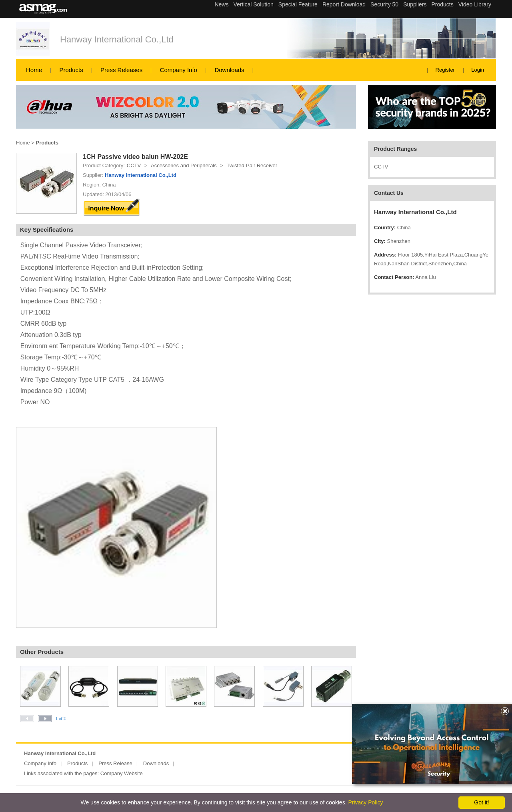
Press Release (115, 763)
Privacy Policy (365, 802)
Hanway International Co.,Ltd (117, 39)
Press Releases (121, 70)
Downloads (229, 70)
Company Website (122, 773)
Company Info (179, 70)
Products (71, 70)
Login (478, 70)
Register (445, 70)
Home (34, 70)
